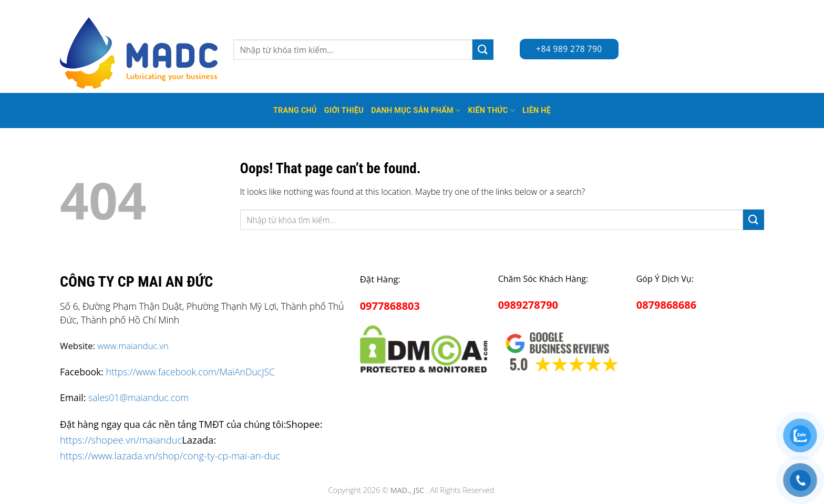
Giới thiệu (344, 111)
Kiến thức (491, 111)
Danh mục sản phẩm (416, 111)
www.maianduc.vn (133, 346)
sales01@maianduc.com (138, 397)
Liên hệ (537, 111)
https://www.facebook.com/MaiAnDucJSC (190, 372)
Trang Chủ (295, 111)
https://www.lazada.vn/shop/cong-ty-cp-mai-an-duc (170, 455)
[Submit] (483, 50)
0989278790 (528, 305)
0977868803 (390, 306)
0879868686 (666, 305)
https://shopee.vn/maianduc (121, 440)
